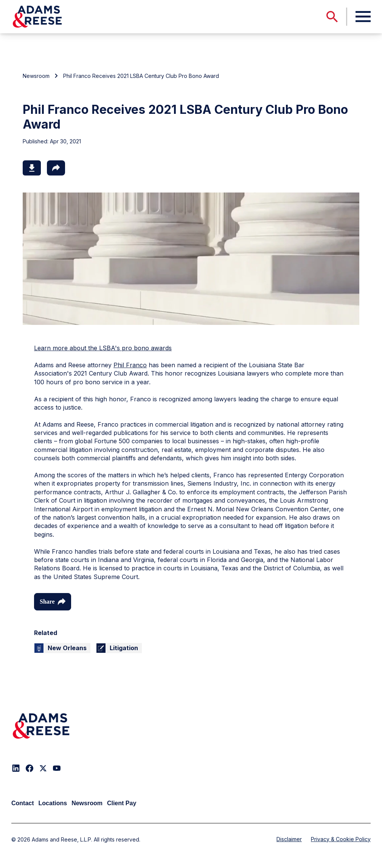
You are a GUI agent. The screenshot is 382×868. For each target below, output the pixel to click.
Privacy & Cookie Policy (341, 839)
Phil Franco (130, 365)
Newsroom (36, 76)
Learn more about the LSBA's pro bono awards (103, 348)
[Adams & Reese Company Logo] (41, 726)
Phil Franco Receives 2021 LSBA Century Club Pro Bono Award (141, 76)
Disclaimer (289, 839)
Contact (23, 803)
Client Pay (122, 803)
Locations (53, 803)
